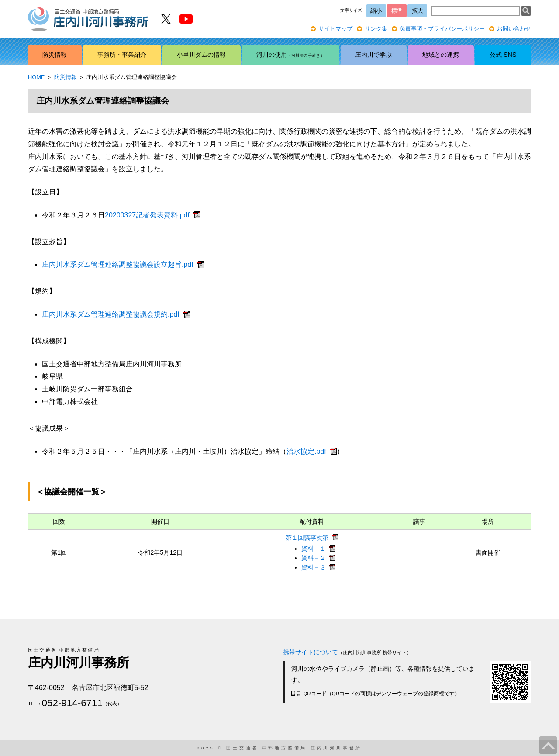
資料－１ (314, 549)
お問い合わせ (514, 29)
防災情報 (66, 77)
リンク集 (376, 29)
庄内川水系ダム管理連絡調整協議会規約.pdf (111, 314)
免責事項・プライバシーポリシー (442, 29)
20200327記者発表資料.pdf (147, 215)
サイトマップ (335, 29)
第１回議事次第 (307, 538)
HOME (36, 77)
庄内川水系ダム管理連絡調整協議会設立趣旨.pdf (118, 264)
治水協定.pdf (306, 451)
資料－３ (314, 567)
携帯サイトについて (311, 652)
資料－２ (314, 558)
